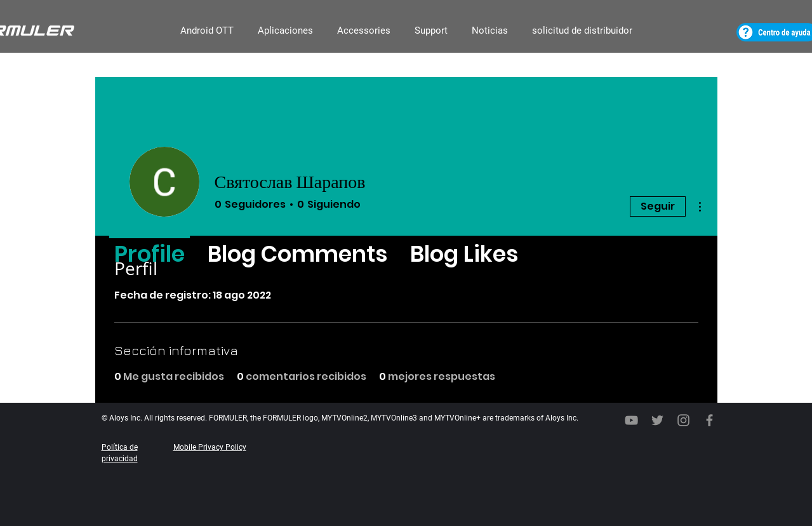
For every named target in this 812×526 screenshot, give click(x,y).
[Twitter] (657, 420)
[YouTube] (631, 420)
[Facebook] (709, 420)
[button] (207, 31)
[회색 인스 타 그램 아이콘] (683, 420)
